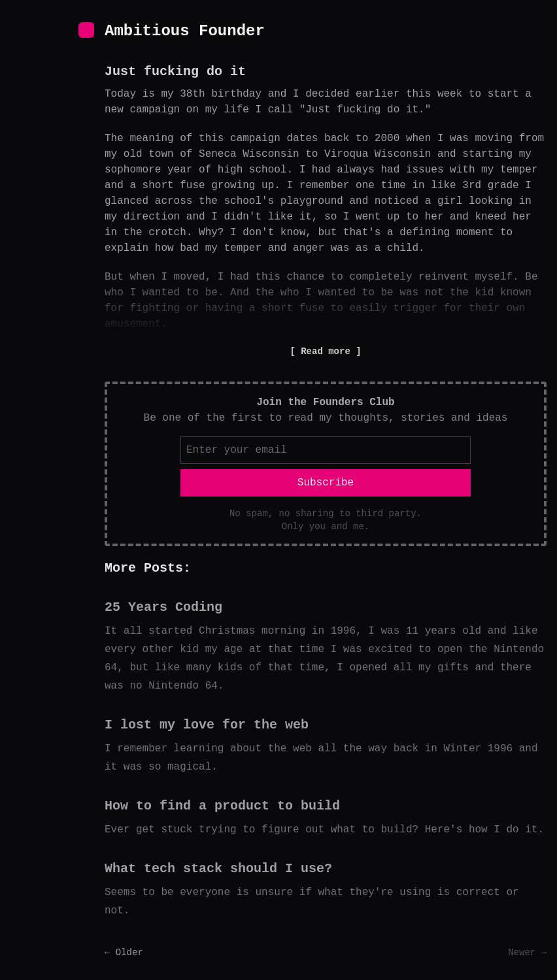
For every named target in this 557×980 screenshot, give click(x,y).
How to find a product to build (222, 806)
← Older (124, 953)
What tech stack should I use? (218, 869)
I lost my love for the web (207, 725)
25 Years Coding (163, 607)
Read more (326, 351)
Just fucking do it (175, 72)
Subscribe (326, 483)
